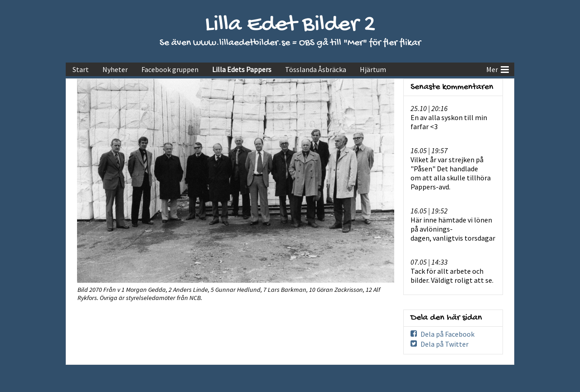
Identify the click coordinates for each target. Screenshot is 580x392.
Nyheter (115, 69)
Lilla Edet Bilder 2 (290, 25)
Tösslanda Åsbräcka (316, 69)
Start (81, 69)
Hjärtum (373, 69)
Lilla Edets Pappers (242, 69)
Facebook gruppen (170, 69)
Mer (498, 68)
